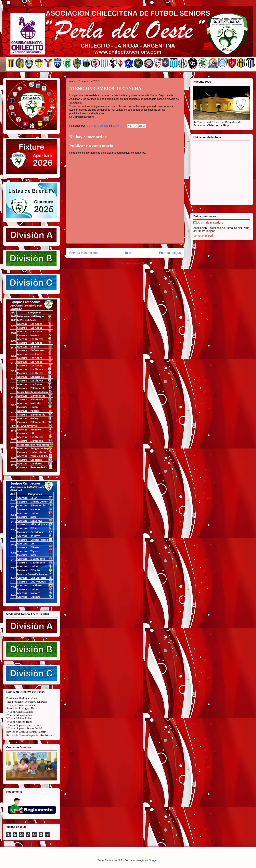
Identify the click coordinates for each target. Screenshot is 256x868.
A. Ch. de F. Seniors (210, 223)
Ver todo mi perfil (204, 236)
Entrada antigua (170, 253)
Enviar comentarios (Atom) (133, 263)
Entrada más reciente (84, 253)
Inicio (129, 253)
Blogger (153, 860)
